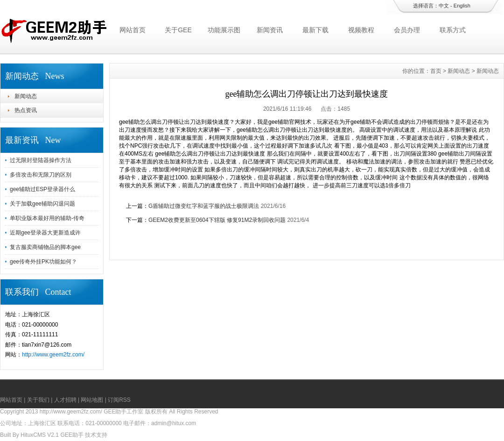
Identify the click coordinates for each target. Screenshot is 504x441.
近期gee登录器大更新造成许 (45, 233)
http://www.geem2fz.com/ (53, 355)
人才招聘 (65, 400)
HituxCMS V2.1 (40, 435)
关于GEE (178, 30)
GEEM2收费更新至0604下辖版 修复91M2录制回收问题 (217, 220)
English (462, 6)
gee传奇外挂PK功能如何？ (43, 262)
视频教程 (361, 30)
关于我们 (38, 400)
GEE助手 (72, 435)
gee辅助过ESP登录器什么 (42, 189)
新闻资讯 (270, 30)
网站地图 (92, 400)
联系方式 (453, 30)
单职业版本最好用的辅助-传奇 (47, 218)
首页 (436, 71)
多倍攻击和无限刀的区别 (41, 175)
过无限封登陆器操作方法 (41, 160)
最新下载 (315, 30)
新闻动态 (26, 96)
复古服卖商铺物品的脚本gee (45, 247)
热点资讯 (26, 110)
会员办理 (407, 30)
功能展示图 (224, 30)
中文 (444, 6)
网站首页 (133, 30)
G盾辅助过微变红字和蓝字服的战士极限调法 (204, 206)
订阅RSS (119, 400)
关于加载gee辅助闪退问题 (42, 204)
